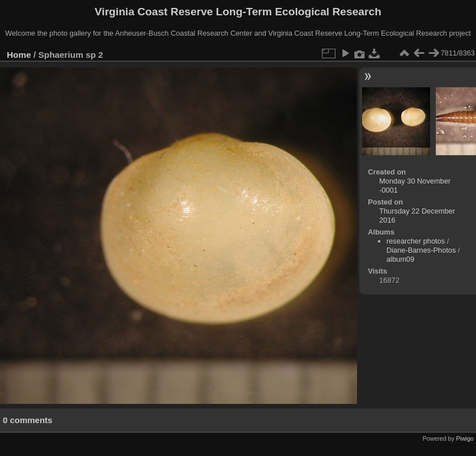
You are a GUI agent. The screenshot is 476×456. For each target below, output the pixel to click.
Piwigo (465, 438)
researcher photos (416, 241)
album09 (400, 259)
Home (19, 55)
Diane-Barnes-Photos (421, 250)
